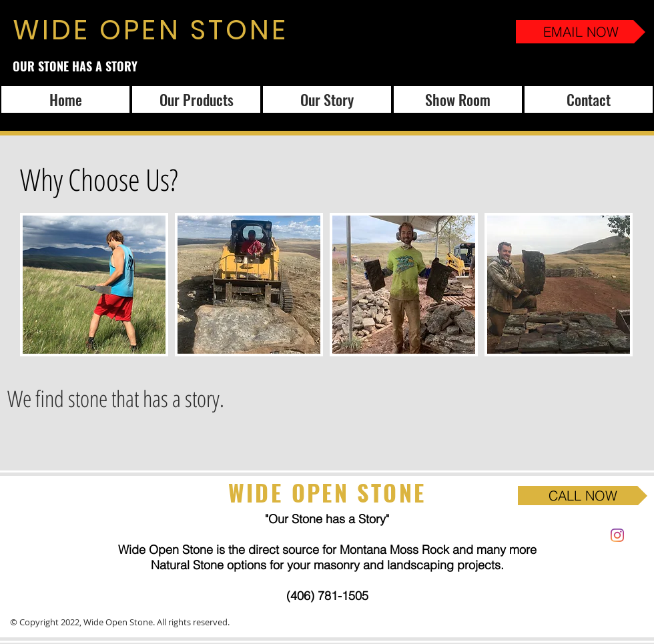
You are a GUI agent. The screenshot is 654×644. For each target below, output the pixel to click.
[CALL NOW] (583, 496)
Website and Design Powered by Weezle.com (320, 622)
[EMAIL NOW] (581, 32)
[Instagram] (617, 535)
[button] (94, 285)
